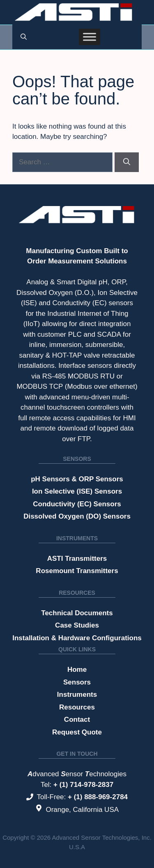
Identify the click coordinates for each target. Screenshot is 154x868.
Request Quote (77, 732)
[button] (24, 37)
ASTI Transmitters (77, 559)
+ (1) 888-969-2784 (98, 797)
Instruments (77, 538)
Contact (77, 720)
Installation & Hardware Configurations (77, 638)
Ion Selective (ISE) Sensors (77, 491)
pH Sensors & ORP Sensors (77, 479)
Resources (77, 593)
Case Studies (77, 625)
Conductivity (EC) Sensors (77, 504)
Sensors (77, 459)
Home (77, 670)
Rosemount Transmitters (77, 571)
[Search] (127, 162)
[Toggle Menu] (90, 37)
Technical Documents (77, 613)
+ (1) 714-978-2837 (83, 785)
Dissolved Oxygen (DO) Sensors (77, 516)
